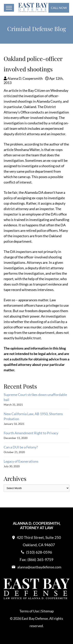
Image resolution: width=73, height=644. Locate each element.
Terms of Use (29, 611)
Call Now (59, 8)
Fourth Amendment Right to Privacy (31, 433)
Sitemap (47, 611)
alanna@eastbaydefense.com (39, 567)
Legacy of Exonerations (21, 461)
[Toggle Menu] (9, 8)
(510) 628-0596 (39, 552)
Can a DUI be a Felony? (21, 447)
